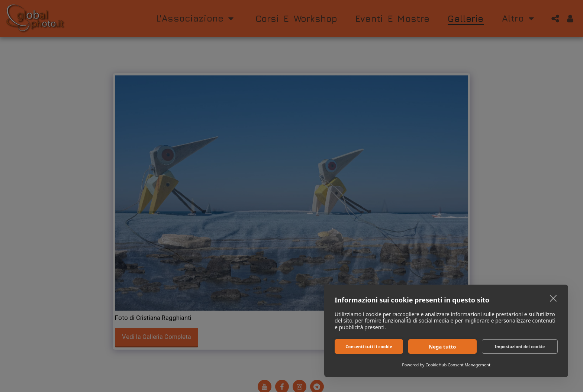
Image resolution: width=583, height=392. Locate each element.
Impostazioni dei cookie (520, 346)
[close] (553, 298)
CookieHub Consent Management (458, 365)
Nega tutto (442, 347)
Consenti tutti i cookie (369, 346)
